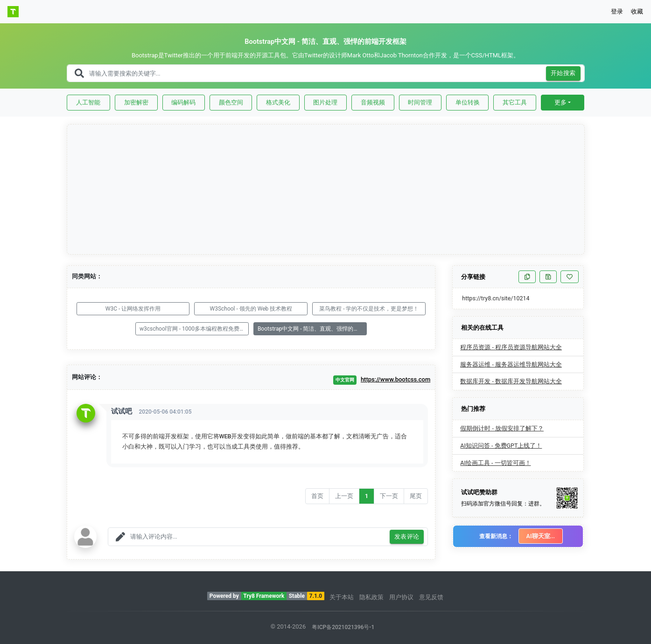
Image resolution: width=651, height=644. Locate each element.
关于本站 (342, 597)
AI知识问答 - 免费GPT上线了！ (501, 446)
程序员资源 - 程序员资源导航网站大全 (511, 347)
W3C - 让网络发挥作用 (133, 309)
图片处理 (325, 102)
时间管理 (420, 102)
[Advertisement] (326, 190)
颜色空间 (231, 102)
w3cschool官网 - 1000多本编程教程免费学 (192, 329)
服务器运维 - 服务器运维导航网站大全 (511, 364)
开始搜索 (563, 73)
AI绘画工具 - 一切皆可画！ (495, 463)
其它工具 (515, 102)
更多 (560, 102)
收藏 (637, 11)
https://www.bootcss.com (395, 379)
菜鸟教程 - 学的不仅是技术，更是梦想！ (369, 309)
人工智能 (88, 102)
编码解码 (183, 102)
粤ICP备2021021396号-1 (343, 627)
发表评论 (407, 537)
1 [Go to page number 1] (367, 496)
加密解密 (136, 102)
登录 (617, 11)
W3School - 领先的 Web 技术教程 (251, 309)
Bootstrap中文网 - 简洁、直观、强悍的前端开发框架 (312, 329)
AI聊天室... (541, 536)
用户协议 (401, 597)
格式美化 (278, 102)
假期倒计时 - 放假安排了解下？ (502, 428)
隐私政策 (371, 597)
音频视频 (373, 102)
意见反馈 (431, 597)
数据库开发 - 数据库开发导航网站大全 (511, 381)
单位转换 (468, 102)
